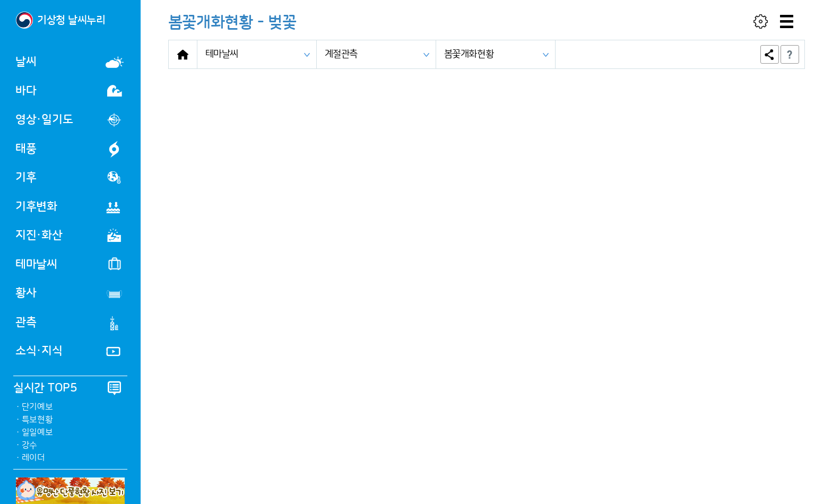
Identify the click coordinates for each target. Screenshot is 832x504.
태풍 (70, 149)
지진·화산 (68, 235)
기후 (68, 177)
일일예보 (37, 432)
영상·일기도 (68, 120)
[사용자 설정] (761, 21)
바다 (69, 91)
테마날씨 (68, 264)
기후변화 (68, 207)
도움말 (790, 54)
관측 (69, 323)
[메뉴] (787, 21)
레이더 (33, 458)
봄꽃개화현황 (469, 54)
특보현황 (37, 420)
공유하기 (770, 54)
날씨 (70, 62)
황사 (70, 294)
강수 (29, 445)
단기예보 (37, 407)
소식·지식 (68, 351)
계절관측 (341, 54)
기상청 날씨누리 (71, 20)
